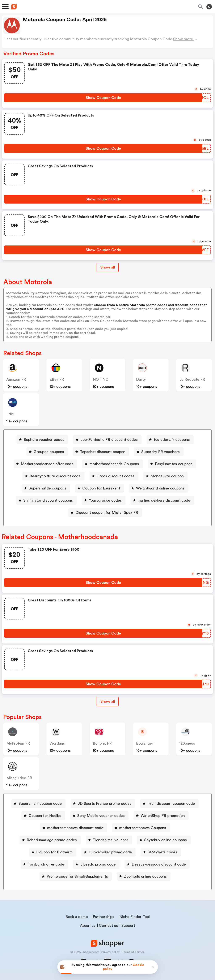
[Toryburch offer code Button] (44, 864)
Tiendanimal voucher (111, 840)
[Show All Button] (108, 702)
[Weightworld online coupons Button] (159, 488)
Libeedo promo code (98, 864)
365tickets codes (163, 852)
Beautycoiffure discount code (55, 476)
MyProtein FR (18, 743)
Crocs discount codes (116, 476)
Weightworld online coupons (160, 488)
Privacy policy (110, 952)
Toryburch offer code (46, 864)
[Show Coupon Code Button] (103, 98)
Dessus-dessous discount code (159, 864)
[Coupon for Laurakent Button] (100, 488)
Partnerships (104, 917)
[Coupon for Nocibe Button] (43, 816)
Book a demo (77, 917)
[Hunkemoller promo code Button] (109, 852)
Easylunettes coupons (174, 464)
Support (128, 925)
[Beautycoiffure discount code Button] (53, 476)
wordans (57, 743)
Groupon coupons (49, 452)
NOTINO (101, 379)
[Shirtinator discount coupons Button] (46, 500)
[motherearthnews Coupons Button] (141, 828)
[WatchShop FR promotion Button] (161, 816)
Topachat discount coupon (103, 452)
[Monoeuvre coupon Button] (165, 476)
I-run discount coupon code (171, 803)
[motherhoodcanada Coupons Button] (113, 464)
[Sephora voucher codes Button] (42, 440)
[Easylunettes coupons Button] (172, 464)
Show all (108, 701)
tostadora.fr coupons (172, 440)
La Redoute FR (192, 379)
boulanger (145, 743)
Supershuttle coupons (48, 488)
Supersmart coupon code (40, 803)
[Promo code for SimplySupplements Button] (76, 876)
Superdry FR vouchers (161, 452)
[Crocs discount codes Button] (114, 476)
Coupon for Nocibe (45, 816)
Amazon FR (16, 379)
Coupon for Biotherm (54, 852)
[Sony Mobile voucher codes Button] (99, 816)
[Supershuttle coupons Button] (46, 488)
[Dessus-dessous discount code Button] (157, 864)
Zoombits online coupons (145, 876)
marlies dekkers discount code (164, 500)
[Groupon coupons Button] (47, 452)
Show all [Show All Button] (108, 267)
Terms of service (133, 952)
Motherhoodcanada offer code (47, 464)
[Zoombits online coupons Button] (144, 876)
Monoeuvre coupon (167, 476)
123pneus (187, 743)
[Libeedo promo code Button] (96, 864)
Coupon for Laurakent (101, 488)
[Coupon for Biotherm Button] (53, 852)
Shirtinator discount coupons (48, 500)
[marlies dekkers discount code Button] (162, 500)
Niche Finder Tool (134, 917)
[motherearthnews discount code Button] (74, 828)
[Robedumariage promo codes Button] (50, 840)
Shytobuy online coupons (166, 840)
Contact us (108, 925)
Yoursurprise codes (105, 500)
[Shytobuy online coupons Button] (164, 840)
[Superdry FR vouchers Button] (159, 452)
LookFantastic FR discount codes (109, 440)
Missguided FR (19, 778)
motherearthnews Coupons (143, 828)
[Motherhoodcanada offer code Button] (45, 464)
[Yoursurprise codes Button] (104, 500)
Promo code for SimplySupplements (77, 876)
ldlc (10, 414)
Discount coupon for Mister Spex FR (107, 513)
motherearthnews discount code (75, 828)
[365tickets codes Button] (161, 852)
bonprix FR (102, 743)
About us (88, 925)
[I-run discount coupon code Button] (169, 803)
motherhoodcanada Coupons (114, 464)
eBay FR (57, 379)
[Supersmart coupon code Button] (38, 803)
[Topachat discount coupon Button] (101, 452)
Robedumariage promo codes (52, 840)
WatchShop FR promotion (163, 816)
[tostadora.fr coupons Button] (170, 440)
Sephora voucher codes (44, 440)
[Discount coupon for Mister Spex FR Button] (105, 513)
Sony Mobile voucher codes (101, 816)
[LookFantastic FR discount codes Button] (107, 440)
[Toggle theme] (209, 7)
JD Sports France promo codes (105, 803)
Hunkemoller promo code (110, 852)
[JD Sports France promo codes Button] (103, 803)
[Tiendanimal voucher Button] (109, 840)
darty (141, 379)
